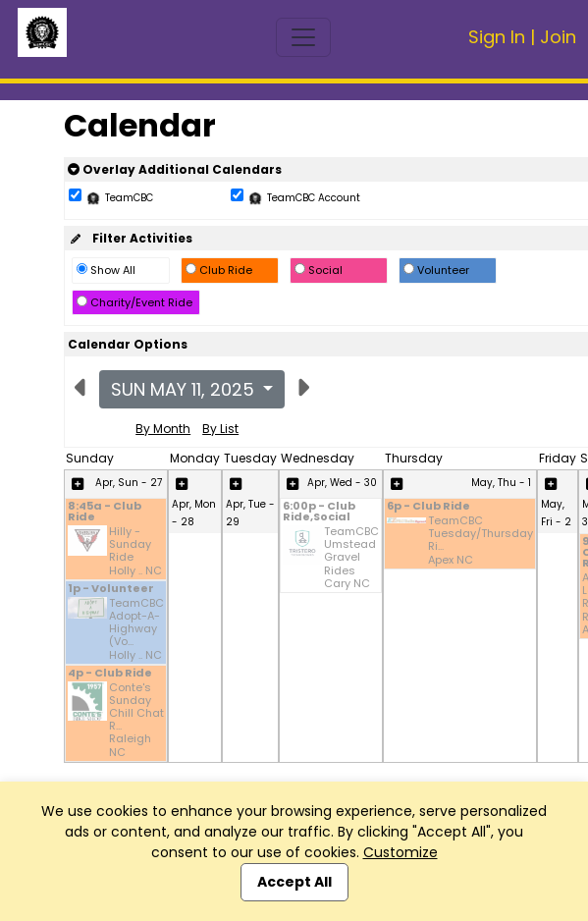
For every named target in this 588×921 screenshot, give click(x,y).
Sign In (497, 37)
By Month (163, 429)
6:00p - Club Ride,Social (319, 513)
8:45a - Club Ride (105, 513)
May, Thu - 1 (501, 483)
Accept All (294, 882)
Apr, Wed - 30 (342, 483)
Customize (401, 852)
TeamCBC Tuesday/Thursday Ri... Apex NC (481, 541)
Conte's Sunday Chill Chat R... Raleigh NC (136, 720)
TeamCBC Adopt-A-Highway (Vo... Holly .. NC (136, 629)
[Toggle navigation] (303, 37)
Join (558, 37)
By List (220, 429)
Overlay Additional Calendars (175, 169)
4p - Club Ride (110, 674)
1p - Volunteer (111, 590)
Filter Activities (130, 238)
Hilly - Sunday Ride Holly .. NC (135, 551)
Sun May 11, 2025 (185, 389)
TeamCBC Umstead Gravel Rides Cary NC (351, 558)
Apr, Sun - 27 (129, 483)
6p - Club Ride (428, 507)
